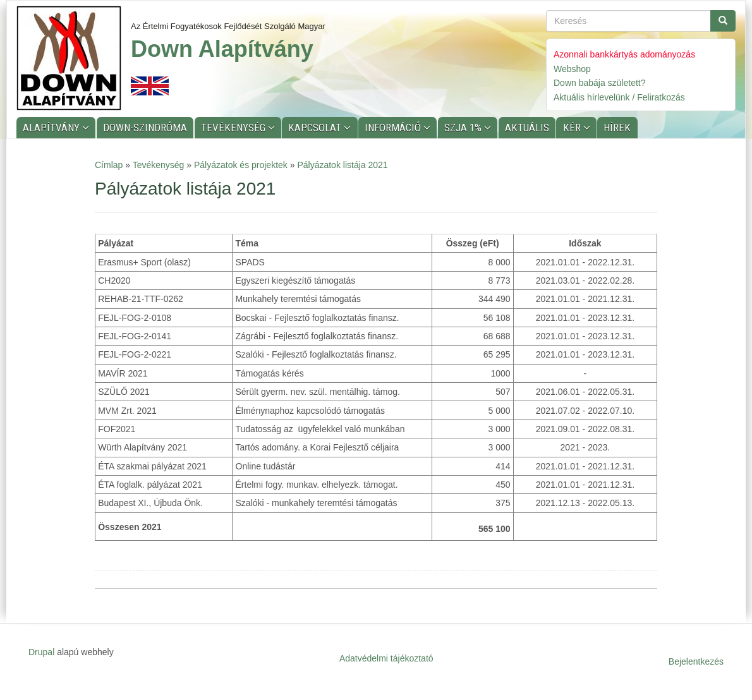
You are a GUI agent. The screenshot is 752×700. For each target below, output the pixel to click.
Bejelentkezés (696, 661)
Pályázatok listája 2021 (342, 165)
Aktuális (527, 128)
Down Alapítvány (222, 49)
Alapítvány (52, 128)
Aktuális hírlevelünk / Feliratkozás (619, 97)
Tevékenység (234, 128)
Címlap (109, 165)
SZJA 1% (464, 128)
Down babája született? (600, 83)
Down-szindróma (145, 128)
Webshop (572, 69)
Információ (394, 128)
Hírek (617, 128)
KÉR (573, 128)
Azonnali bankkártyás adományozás (624, 54)
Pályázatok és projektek (241, 165)
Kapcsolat (316, 128)
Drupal (41, 652)
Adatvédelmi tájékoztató (386, 658)
